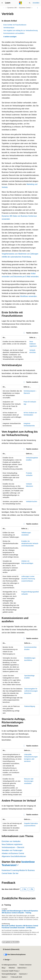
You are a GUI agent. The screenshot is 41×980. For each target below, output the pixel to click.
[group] (20, 570)
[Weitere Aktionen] (37, 8)
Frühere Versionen (25, 965)
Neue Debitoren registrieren (33, 344)
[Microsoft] (20, 3)
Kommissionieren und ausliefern (14, 33)
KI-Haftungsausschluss (9, 965)
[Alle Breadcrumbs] (4, 8)
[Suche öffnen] (30, 3)
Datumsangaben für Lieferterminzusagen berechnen (31, 691)
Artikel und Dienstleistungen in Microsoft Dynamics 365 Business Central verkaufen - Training (20, 912)
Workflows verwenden (28, 296)
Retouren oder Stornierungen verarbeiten (29, 781)
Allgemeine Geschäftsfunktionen (14, 856)
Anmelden (36, 3)
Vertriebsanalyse (9, 28)
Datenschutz (22, 968)
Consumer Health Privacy (10, 971)
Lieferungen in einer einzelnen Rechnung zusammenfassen (28, 579)
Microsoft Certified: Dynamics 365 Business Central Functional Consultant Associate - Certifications (20, 927)
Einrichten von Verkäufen (11, 841)
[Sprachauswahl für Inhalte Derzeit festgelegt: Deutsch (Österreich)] (11, 949)
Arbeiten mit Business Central (13, 853)
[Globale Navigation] (2, 3)
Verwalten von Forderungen (12, 850)
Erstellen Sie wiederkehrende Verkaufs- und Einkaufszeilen (30, 543)
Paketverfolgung (30, 706)
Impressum (23, 974)
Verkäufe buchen (32, 501)
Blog (3, 968)
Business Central (25, 8)
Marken (4, 977)
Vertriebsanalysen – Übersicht (13, 847)
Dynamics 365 (12, 8)
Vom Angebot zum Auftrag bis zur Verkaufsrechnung (20, 30)
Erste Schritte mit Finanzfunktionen (15, 25)
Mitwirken (12, 968)
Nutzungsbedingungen (9, 974)
